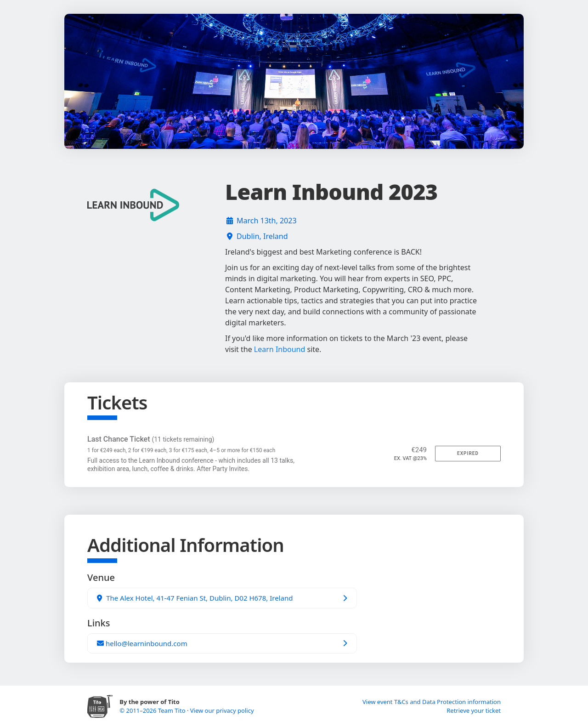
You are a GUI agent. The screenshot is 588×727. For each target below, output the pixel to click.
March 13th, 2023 (267, 221)
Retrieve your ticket (474, 710)
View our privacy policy (222, 710)
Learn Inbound (280, 349)
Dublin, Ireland (262, 236)
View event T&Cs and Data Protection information (432, 702)
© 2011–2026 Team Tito (153, 710)
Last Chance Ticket (151, 439)
